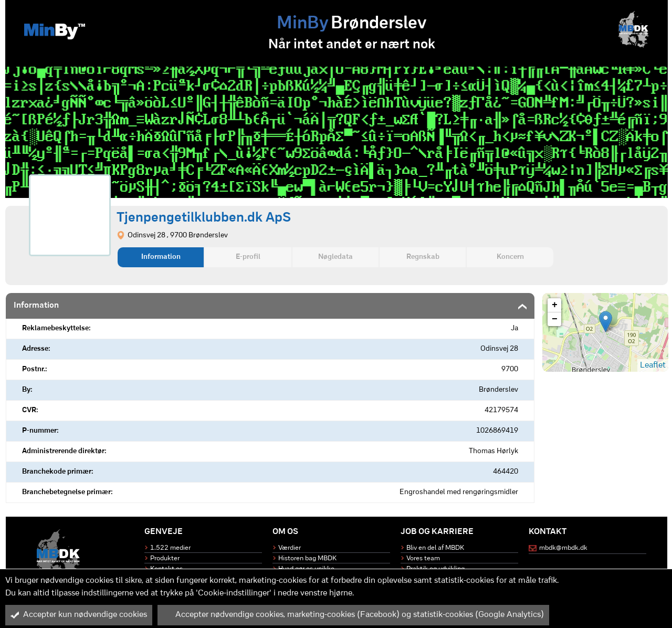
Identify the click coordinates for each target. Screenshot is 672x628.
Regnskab (423, 257)
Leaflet (653, 365)
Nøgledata (335, 257)
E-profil (248, 257)
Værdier (290, 548)
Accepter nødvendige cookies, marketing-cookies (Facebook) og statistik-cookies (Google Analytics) (353, 615)
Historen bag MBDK (307, 558)
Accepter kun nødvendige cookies (79, 615)
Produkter (165, 558)
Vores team (423, 558)
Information (161, 257)
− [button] (555, 319)
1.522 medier (170, 548)
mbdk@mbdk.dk (563, 548)
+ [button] (555, 305)
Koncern (510, 257)
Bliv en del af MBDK (435, 548)
